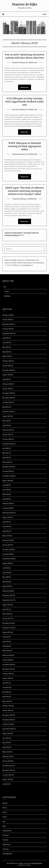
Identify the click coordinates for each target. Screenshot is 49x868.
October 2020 (7, 471)
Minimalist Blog (37, 863)
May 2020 (6, 494)
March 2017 (6, 614)
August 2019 (7, 517)
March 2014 (6, 752)
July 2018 (5, 568)
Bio (5, 287)
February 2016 (7, 655)
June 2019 (6, 526)
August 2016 (7, 632)
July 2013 (5, 784)
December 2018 (8, 549)
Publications (6, 844)
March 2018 (6, 586)
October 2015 (7, 674)
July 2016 (5, 637)
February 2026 (7, 315)
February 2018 (7, 591)
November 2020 (8, 467)
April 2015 (6, 697)
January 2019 (7, 545)
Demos (5, 808)
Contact (7, 291)
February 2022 (7, 430)
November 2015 (8, 669)
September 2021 (8, 444)
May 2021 (6, 453)
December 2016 (8, 623)
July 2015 (5, 683)
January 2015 (7, 710)
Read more (25, 87)
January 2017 (7, 618)
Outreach (6, 835)
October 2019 (7, 508)
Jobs (4, 821)
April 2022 (6, 425)
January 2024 (7, 389)
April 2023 (6, 407)
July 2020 (5, 485)
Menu (45, 14)
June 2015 (6, 687)
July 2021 (5, 448)
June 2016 (6, 641)
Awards (5, 803)
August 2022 (7, 416)
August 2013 (7, 779)
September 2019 (8, 513)
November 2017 (8, 595)
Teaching (5, 849)
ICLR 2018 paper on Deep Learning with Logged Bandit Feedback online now (25, 102)
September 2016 (8, 628)
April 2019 (6, 531)
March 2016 (6, 651)
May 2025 (6, 347)
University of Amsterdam (13, 233)
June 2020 (6, 490)
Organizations (7, 831)
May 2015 (6, 692)
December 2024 (8, 370)
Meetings (7, 296)
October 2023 (7, 402)
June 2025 (6, 343)
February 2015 (7, 706)
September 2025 (8, 333)
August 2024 (7, 375)
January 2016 (7, 660)
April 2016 (6, 646)
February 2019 (7, 540)
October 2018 (7, 554)
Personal (5, 840)
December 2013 (8, 766)
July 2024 (5, 379)
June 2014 (6, 738)
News (4, 826)
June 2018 (6, 572)
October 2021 (7, 439)
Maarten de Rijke (24, 4)
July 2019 (5, 522)
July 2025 (5, 338)
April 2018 (6, 582)
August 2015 (7, 678)
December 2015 (8, 664)
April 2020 (6, 499)
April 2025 (6, 352)
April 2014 (6, 747)
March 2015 (6, 701)
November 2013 (8, 770)
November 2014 (8, 720)
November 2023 (8, 398)
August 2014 (7, 733)
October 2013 (7, 775)
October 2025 (7, 329)
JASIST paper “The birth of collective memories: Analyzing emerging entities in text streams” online (25, 191)
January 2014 (7, 761)
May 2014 (6, 743)
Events (5, 812)
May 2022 (6, 421)
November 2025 (8, 324)
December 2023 (8, 393)
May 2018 (6, 577)
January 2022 (7, 434)
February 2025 (7, 361)
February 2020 (7, 503)
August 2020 (7, 481)
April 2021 (6, 457)
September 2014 (8, 729)
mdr (36, 62)
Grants (5, 817)
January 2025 (7, 366)
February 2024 (7, 384)
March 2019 (6, 536)
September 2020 (8, 476)
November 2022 (8, 411)
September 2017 (8, 600)
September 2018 (8, 559)
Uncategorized (7, 854)
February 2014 (7, 756)
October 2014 (7, 724)
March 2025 (6, 356)
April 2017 (6, 609)
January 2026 (7, 319)
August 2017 (7, 605)
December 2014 (8, 715)
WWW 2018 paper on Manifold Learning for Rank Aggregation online (25, 146)
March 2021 (6, 462)
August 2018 (7, 563)
